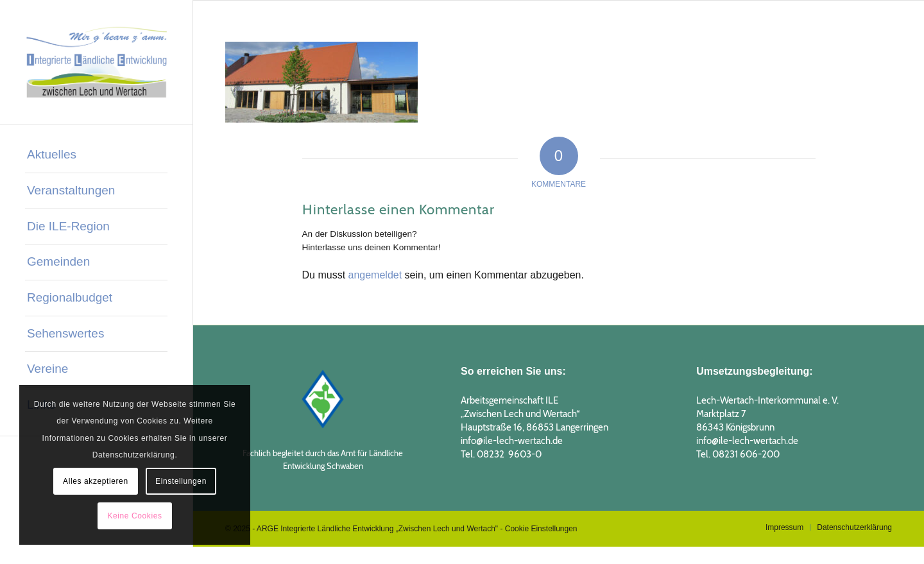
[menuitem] (96, 155)
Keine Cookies (134, 516)
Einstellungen (181, 481)
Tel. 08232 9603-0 (501, 454)
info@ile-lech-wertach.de (512, 441)
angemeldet (375, 275)
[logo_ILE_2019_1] (96, 62)
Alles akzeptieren (96, 481)
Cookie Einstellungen (541, 529)
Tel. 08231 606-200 (738, 454)
